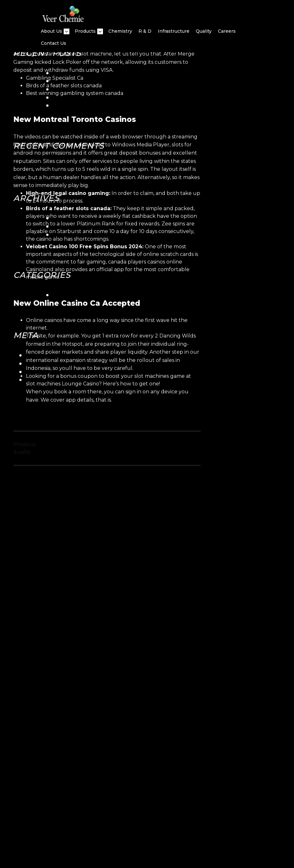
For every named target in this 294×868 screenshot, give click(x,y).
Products (85, 31)
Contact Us (54, 43)
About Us (51, 31)
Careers (227, 31)
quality (204, 31)
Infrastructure (174, 31)
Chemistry (120, 31)
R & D (145, 31)
